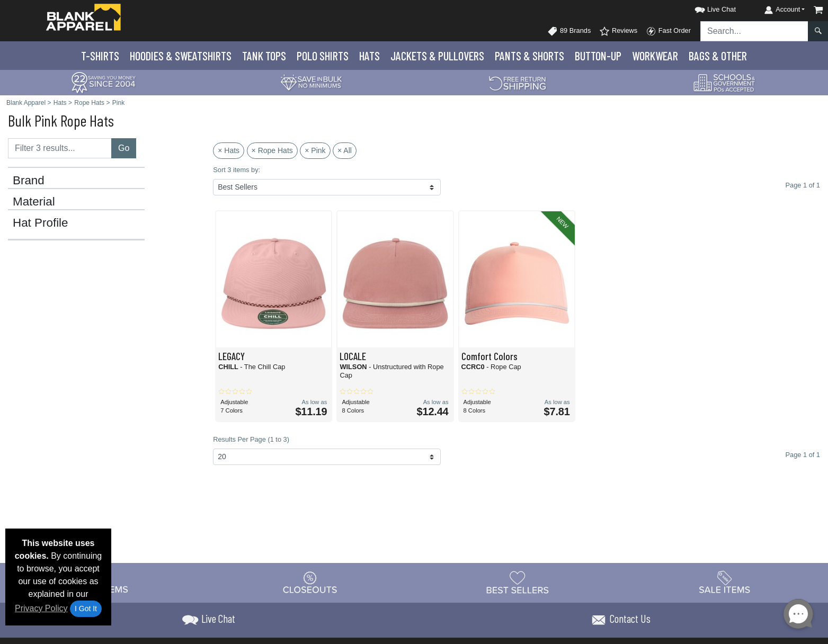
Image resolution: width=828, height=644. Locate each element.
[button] (706, 8)
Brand (29, 181)
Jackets (437, 56)
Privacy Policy (41, 608)
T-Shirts (100, 56)
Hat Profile (41, 223)
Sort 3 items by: (237, 170)
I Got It (86, 609)
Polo (323, 56)
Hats (370, 56)
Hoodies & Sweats (181, 56)
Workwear (655, 56)
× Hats (229, 150)
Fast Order (668, 31)
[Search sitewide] (754, 31)
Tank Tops (264, 56)
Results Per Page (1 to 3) (251, 439)
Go (124, 148)
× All (345, 150)
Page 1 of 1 (803, 455)
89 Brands (569, 31)
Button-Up (598, 56)
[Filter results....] (60, 148)
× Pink (315, 150)
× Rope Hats (272, 150)
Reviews (618, 31)
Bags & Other (718, 56)
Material (34, 202)
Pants (529, 56)
